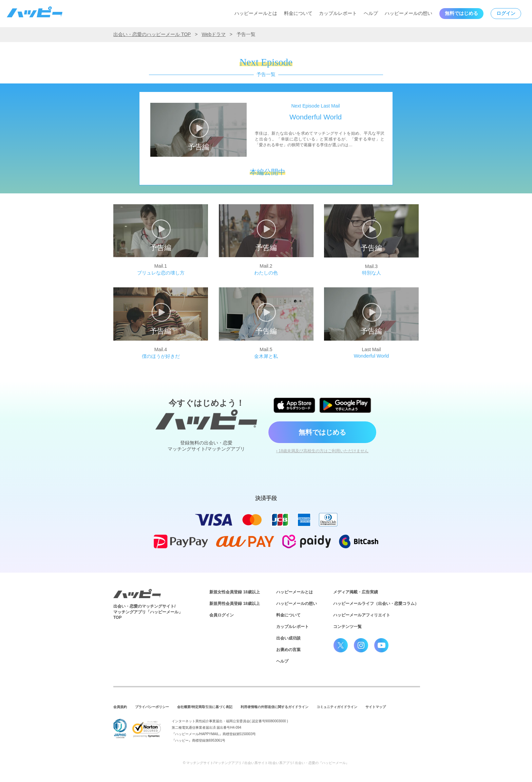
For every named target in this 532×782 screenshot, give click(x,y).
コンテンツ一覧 (347, 627)
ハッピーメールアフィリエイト (362, 615)
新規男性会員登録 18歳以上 (235, 604)
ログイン (506, 13)
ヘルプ (371, 13)
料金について (298, 13)
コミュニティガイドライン (337, 707)
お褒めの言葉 (288, 650)
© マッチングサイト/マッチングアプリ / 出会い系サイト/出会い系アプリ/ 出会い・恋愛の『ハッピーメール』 (266, 763)
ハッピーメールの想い (408, 13)
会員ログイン (222, 615)
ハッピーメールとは (256, 13)
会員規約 (120, 707)
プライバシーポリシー (152, 707)
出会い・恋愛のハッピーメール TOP (152, 34)
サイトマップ (376, 707)
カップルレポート (338, 13)
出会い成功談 (288, 638)
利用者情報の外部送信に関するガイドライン (274, 707)
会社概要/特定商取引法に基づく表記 (205, 707)
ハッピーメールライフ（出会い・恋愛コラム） (376, 604)
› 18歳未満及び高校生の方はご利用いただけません (322, 451)
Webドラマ (214, 34)
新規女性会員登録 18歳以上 (235, 592)
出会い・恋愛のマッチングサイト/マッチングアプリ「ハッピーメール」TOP (148, 612)
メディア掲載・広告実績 (356, 592)
